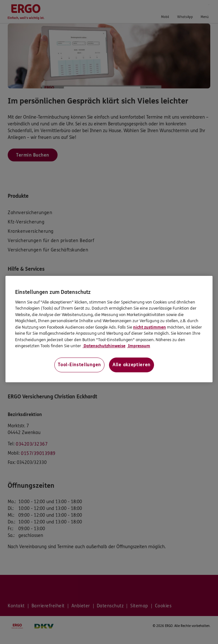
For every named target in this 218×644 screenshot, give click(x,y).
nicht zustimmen (150, 327)
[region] (109, 329)
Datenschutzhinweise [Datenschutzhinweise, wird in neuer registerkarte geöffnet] (104, 346)
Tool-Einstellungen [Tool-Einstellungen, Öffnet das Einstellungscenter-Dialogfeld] (79, 365)
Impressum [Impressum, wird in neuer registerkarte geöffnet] (139, 346)
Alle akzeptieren (132, 365)
